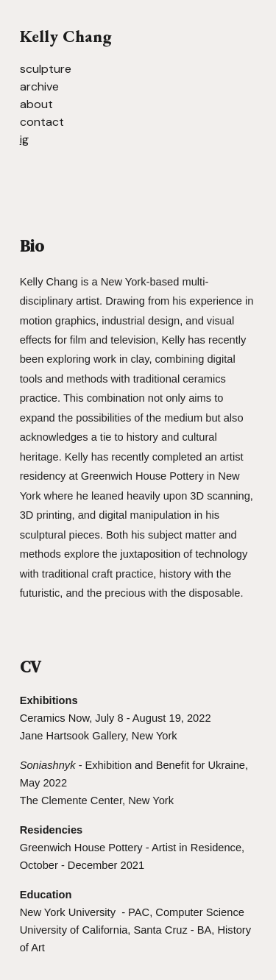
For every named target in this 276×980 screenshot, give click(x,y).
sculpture (46, 69)
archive (39, 86)
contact (42, 122)
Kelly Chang (66, 36)
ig (24, 139)
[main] (138, 86)
